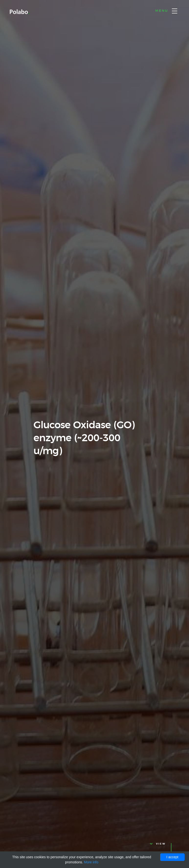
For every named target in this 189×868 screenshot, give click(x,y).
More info (91, 862)
